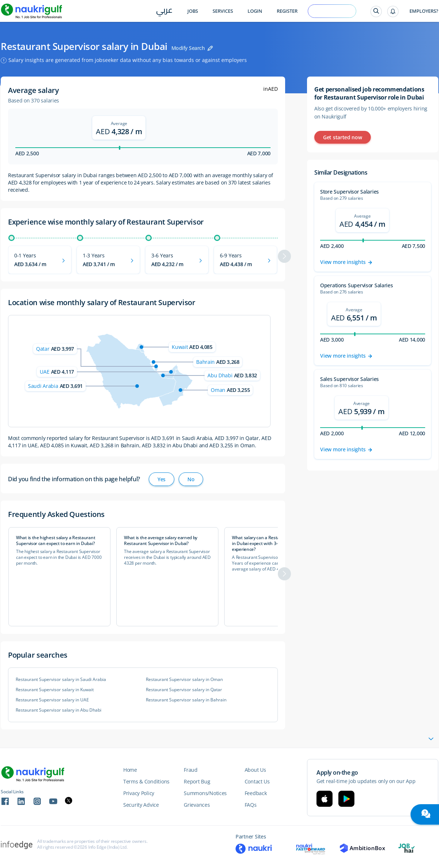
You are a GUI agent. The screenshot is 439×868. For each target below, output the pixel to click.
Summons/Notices (205, 793)
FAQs (251, 805)
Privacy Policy (139, 793)
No (191, 479)
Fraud (191, 770)
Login (255, 11)
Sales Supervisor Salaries (349, 379)
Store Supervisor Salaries (349, 192)
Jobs (193, 11)
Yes (162, 479)
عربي (164, 11)
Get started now (343, 137)
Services (223, 11)
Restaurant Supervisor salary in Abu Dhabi (59, 710)
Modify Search (188, 48)
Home (130, 770)
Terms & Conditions (146, 781)
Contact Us (257, 781)
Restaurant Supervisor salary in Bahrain (186, 700)
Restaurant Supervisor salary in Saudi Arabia (61, 680)
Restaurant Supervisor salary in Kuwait (55, 690)
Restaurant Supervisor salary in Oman (184, 680)
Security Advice (141, 805)
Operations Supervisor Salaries (357, 285)
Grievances (197, 805)
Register (287, 11)
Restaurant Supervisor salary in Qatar (184, 690)
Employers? (424, 11)
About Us (255, 770)
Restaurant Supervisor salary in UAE (52, 700)
